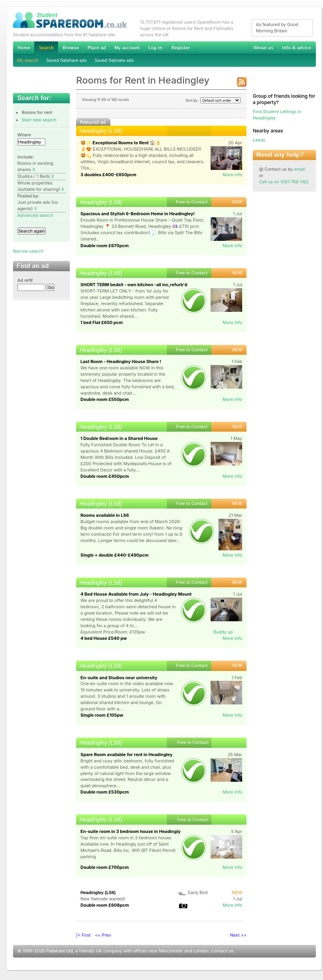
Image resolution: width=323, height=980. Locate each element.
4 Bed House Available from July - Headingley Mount (136, 594)
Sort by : (213, 100)
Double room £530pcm (105, 792)
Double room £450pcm (105, 476)
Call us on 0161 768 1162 (284, 182)
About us (263, 48)
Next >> (238, 935)
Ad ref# (25, 280)
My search (28, 60)
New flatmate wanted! (103, 899)
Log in (155, 48)
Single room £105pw (102, 715)
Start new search (39, 120)
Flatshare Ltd (60, 951)
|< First (83, 935)
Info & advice (297, 48)
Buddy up (223, 632)
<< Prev (103, 935)
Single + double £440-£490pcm (115, 555)
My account (127, 48)
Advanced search (35, 215)
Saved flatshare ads (67, 60)
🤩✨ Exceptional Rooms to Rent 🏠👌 (121, 143)
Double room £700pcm (105, 867)
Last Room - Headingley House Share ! (121, 361)
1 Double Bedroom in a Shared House (119, 438)
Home (24, 48)
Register (181, 48)
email (300, 169)
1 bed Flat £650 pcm (102, 322)
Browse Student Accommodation (71, 48)
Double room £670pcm (105, 246)
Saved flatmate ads (114, 60)
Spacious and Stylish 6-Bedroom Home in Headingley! (138, 214)
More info (232, 175)
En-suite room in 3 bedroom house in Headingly (131, 831)
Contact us (222, 951)
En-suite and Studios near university (119, 678)
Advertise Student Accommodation (97, 48)
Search (46, 48)
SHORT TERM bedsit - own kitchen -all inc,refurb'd (134, 285)
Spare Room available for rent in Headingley (126, 755)
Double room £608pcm (105, 905)
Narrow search (28, 251)
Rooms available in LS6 (105, 515)
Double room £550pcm (105, 399)
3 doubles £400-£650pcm (108, 175)
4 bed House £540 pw (104, 638)
